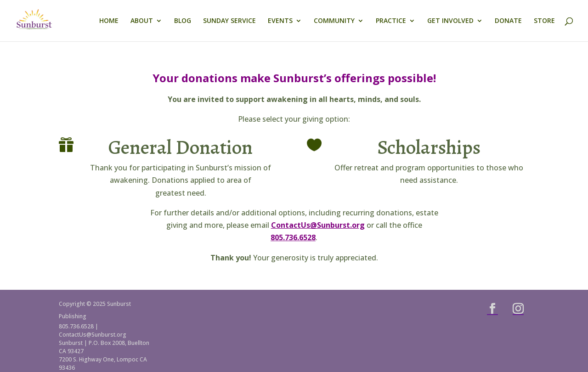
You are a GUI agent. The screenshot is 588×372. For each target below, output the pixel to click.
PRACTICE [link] (391, 21)
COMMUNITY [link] (334, 21)
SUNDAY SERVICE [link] (229, 21)
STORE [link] (544, 21)
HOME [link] (109, 21)
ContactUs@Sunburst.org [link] (318, 225)
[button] (492, 309)
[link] (48, 20)
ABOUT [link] (142, 21)
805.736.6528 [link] (293, 237)
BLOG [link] (183, 21)
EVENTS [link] (280, 21)
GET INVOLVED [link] (450, 21)
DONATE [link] (508, 21)
